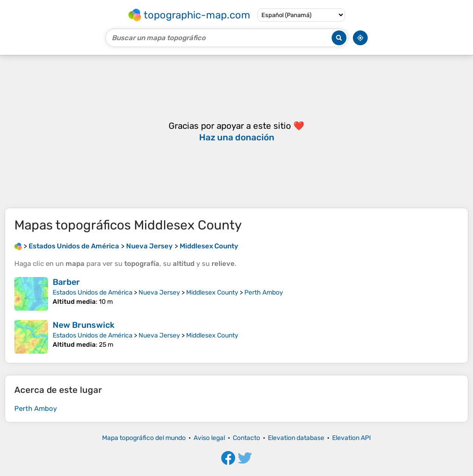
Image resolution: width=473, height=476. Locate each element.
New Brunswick (84, 325)
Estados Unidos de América (93, 292)
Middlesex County (212, 292)
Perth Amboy (264, 292)
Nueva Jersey (159, 292)
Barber (66, 282)
